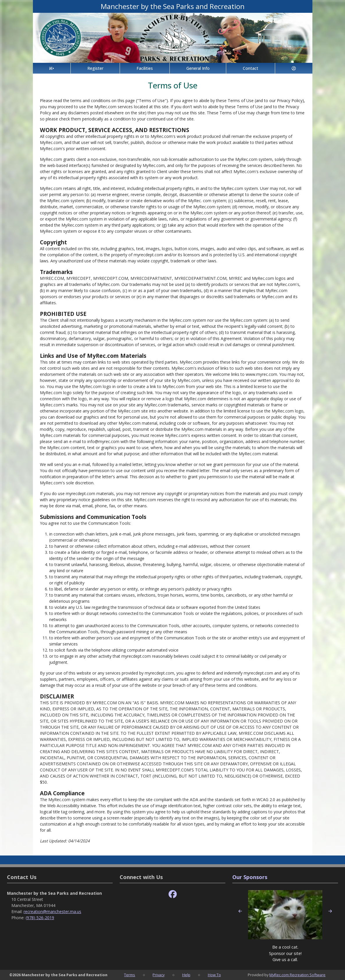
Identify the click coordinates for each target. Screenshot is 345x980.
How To (214, 975)
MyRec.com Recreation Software (297, 975)
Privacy (159, 975)
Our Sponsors (250, 877)
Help (186, 975)
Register (95, 68)
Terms (130, 975)
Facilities (145, 68)
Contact (251, 68)
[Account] (294, 68)
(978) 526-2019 (40, 918)
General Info (198, 68)
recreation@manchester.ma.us (52, 911)
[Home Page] (52, 68)
